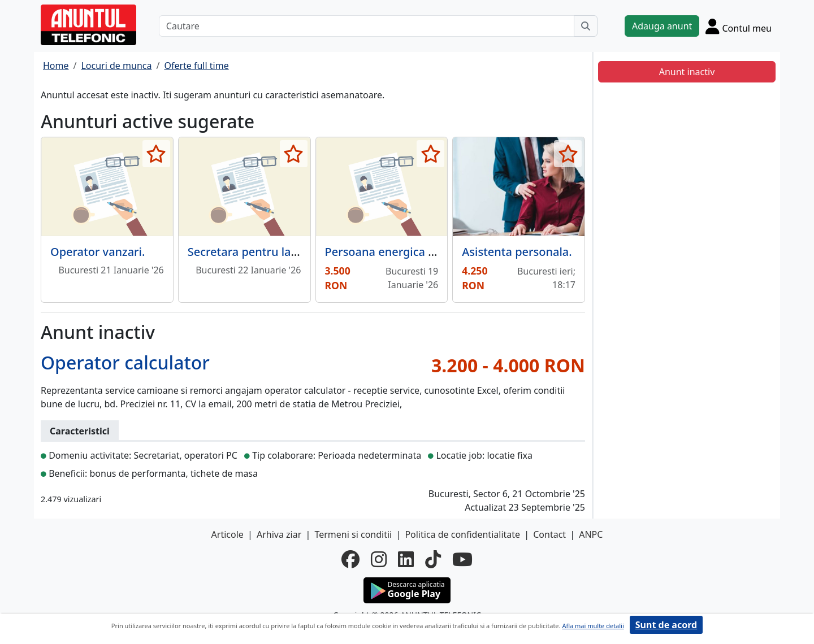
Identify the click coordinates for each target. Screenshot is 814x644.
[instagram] (379, 559)
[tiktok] (433, 559)
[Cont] (739, 26)
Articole (228, 534)
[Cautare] (367, 26)
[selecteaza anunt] (156, 154)
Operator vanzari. (98, 252)
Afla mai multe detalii (593, 626)
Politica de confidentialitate (462, 534)
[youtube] (462, 559)
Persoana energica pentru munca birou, (432, 252)
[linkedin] (406, 559)
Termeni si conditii (353, 534)
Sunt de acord (666, 625)
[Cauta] (586, 26)
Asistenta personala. (517, 252)
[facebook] (350, 559)
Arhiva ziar (279, 534)
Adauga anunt (662, 26)
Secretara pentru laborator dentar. (280, 252)
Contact (549, 534)
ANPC (591, 534)
